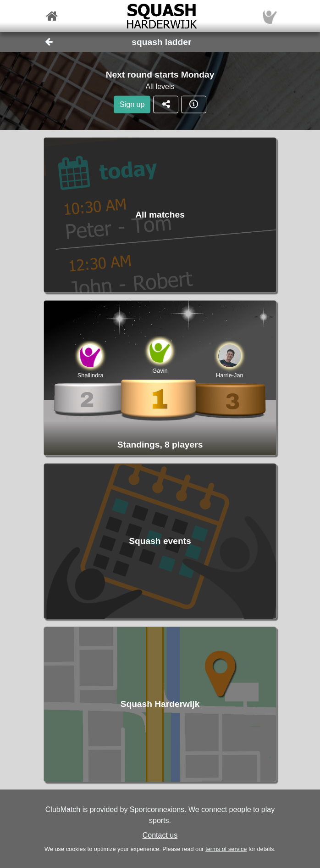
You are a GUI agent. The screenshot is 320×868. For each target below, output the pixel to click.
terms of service (226, 849)
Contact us (160, 835)
